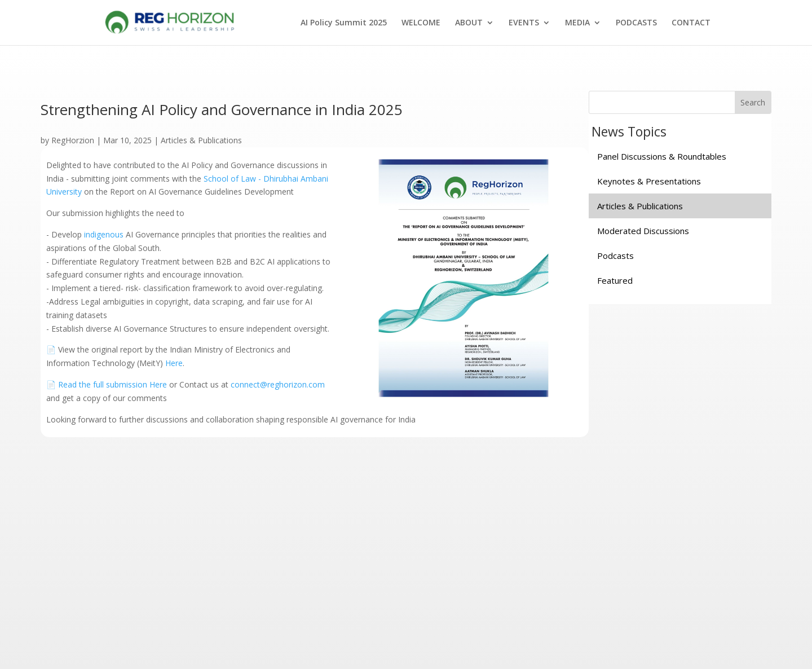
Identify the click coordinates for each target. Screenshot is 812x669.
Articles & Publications (201, 140)
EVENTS (524, 23)
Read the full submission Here (112, 384)
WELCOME (421, 23)
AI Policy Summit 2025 (344, 23)
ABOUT (469, 23)
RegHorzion (73, 140)
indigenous (104, 234)
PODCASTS (636, 23)
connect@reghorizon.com (278, 384)
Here (174, 363)
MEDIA (577, 23)
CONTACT (691, 23)
